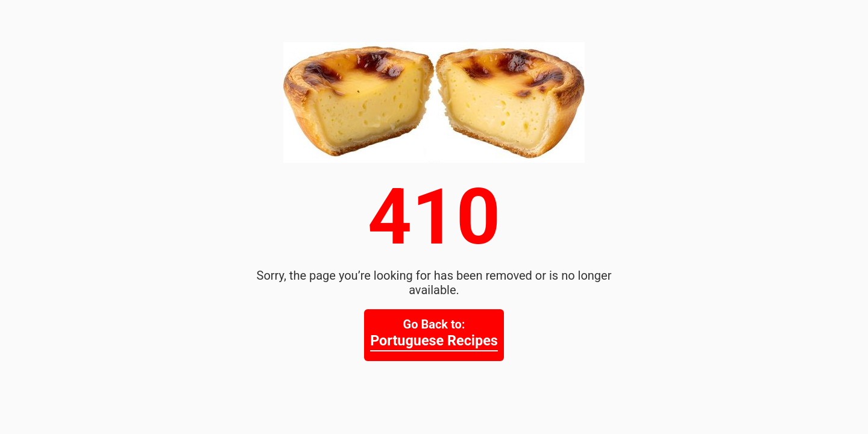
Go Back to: (434, 334)
